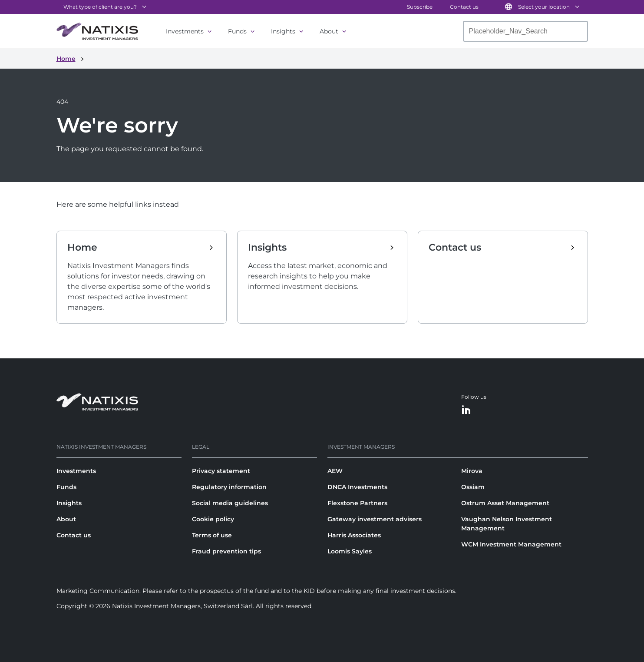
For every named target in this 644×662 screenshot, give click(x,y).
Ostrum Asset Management (505, 503)
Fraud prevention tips (226, 551)
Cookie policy (213, 519)
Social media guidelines (230, 503)
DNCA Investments (357, 487)
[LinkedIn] (466, 410)
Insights (283, 31)
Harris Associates (354, 535)
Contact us (464, 7)
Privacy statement (221, 471)
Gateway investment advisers (375, 519)
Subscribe (420, 7)
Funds (237, 31)
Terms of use (212, 535)
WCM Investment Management (511, 544)
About (329, 31)
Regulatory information (229, 487)
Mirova (472, 471)
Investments (185, 31)
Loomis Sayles (350, 551)
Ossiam (473, 487)
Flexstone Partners (357, 503)
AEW (335, 471)
